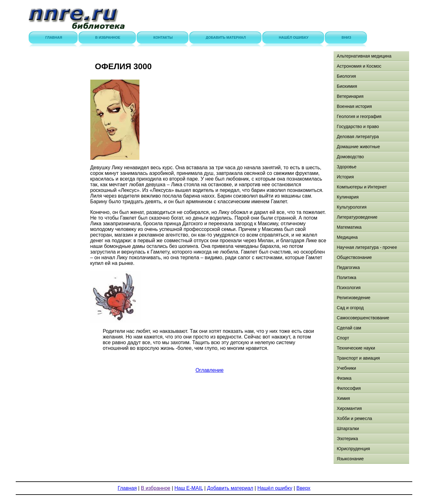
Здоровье (347, 167)
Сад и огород (350, 308)
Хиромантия (349, 408)
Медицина (347, 237)
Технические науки (356, 348)
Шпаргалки (348, 428)
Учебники (346, 368)
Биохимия (347, 86)
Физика (344, 378)
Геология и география (359, 116)
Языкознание (350, 459)
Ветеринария (350, 96)
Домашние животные (358, 147)
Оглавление (209, 370)
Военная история (354, 106)
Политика (346, 277)
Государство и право (358, 126)
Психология (349, 288)
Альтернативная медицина (364, 56)
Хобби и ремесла (354, 418)
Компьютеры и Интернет (362, 187)
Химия (343, 398)
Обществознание (354, 257)
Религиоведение (354, 298)
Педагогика (348, 267)
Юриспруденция (353, 449)
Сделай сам (349, 328)
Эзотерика (347, 439)
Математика (349, 227)
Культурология (352, 207)
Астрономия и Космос (359, 66)
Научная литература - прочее (367, 247)
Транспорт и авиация (358, 358)
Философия (349, 388)
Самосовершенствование (363, 318)
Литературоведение (357, 217)
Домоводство (350, 157)
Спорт (343, 338)
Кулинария (348, 197)
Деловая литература (358, 137)
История (345, 177)
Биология (346, 76)
